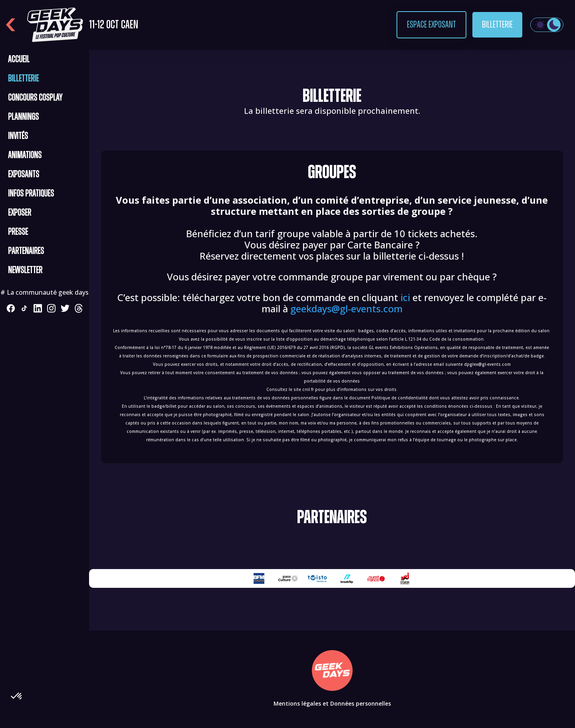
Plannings (23, 117)
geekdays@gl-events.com (346, 308)
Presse (18, 232)
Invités (18, 136)
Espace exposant (431, 25)
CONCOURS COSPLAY (35, 98)
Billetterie (497, 25)
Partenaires (26, 251)
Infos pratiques (31, 194)
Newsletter (25, 270)
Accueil (19, 60)
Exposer (20, 213)
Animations (25, 155)
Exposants (24, 175)
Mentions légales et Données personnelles (332, 703)
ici (405, 297)
